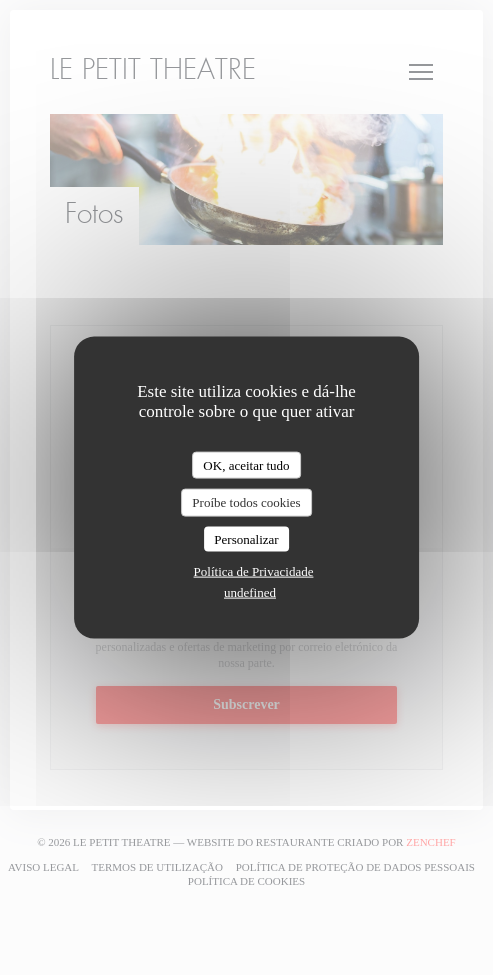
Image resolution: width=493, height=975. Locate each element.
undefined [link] (250, 592)
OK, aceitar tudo (246, 464)
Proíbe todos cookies (246, 502)
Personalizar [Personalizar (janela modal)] (246, 538)
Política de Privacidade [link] (254, 571)
